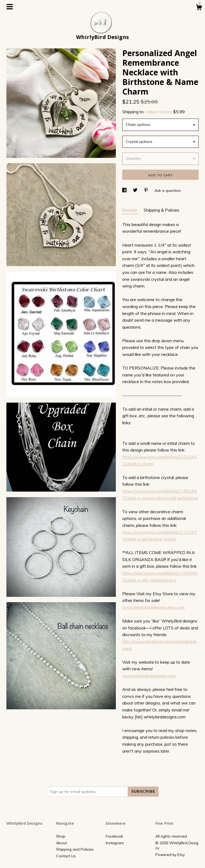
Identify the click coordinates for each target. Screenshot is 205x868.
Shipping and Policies (75, 849)
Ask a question (168, 190)
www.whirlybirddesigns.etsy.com (153, 607)
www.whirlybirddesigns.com (149, 676)
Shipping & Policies (161, 210)
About (61, 843)
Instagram (115, 843)
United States (158, 112)
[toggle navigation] (10, 7)
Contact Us (66, 856)
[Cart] (199, 8)
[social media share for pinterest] (147, 190)
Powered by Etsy (170, 855)
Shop (61, 836)
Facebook (114, 836)
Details (130, 210)
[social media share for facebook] (125, 190)
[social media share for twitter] (136, 190)
